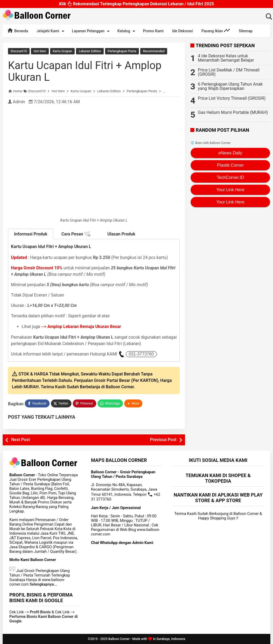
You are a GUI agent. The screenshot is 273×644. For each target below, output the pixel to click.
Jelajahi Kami (51, 31)
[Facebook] (37, 403)
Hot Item (40, 51)
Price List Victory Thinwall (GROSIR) (232, 98)
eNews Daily (230, 153)
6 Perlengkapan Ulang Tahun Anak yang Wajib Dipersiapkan (230, 86)
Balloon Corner (119, 639)
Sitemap (246, 31)
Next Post (21, 440)
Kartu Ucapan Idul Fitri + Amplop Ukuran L (85, 71)
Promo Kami (153, 31)
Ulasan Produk (121, 234)
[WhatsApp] (110, 403)
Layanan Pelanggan (92, 31)
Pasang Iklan (216, 30)
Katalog (127, 31)
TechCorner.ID (230, 177)
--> (81, 327)
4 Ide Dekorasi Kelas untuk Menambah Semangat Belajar (226, 58)
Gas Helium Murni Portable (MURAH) (233, 112)
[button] (133, 403)
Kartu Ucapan (63, 51)
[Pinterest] (85, 403)
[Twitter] (61, 403)
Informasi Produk (31, 234)
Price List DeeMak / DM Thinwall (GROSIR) (229, 72)
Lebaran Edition (90, 51)
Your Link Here (230, 190)
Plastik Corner (230, 165)
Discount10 (19, 51)
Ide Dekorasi (183, 31)
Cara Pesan (76, 234)
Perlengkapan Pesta (122, 51)
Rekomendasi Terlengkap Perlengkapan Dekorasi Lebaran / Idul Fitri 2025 (136, 5)
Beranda (17, 30)
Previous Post (163, 440)
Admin (19, 102)
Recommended (154, 51)
